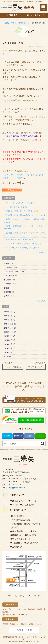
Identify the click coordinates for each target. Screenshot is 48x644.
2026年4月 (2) (9, 312)
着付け (35, 531)
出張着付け (8, 178)
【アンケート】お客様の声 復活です (19, 203)
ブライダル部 (9, 276)
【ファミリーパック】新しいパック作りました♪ (23, 244)
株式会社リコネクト (33, 642)
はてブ (29, 436)
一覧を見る (41, 252)
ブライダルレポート (12, 271)
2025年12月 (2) (10, 324)
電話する (12, 15)
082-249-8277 (14, 482)
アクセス (34, 501)
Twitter (7, 436)
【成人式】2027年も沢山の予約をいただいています (25, 215)
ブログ (15, 505)
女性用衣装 (17, 524)
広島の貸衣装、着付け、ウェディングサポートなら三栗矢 (22, 2)
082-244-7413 (14, 479)
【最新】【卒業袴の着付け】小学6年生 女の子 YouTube (24, 227)
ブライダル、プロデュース (17, 175)
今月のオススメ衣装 (21, 520)
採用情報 (7, 292)
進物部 (6, 288)
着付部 (6, 263)
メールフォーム (36, 15)
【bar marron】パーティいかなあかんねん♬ (21, 248)
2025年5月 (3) (9, 348)
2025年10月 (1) (10, 332)
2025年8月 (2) (9, 340)
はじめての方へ (19, 501)
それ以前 (7, 356)
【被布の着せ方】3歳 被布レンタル (19, 240)
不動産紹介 (17, 543)
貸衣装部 (7, 284)
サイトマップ (34, 596)
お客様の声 (17, 547)
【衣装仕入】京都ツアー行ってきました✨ (21, 211)
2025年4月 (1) (9, 352)
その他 (6, 296)
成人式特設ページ (20, 531)
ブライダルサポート (21, 539)
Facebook (18, 436)
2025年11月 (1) (10, 328)
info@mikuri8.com (17, 488)
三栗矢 (20, 178)
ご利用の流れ (32, 543)
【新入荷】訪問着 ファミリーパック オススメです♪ (24, 234)
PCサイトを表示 (24, 630)
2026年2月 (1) (9, 316)
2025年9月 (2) (9, 336)
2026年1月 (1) (9, 320)
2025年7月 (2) (9, 344)
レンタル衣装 (37, 175)
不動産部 (7, 280)
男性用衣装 (29, 524)
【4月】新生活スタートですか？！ (18, 207)
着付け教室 (31, 535)
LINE (40, 436)
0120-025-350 (16, 476)
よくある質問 (28, 505)
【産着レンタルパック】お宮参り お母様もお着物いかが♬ (24, 221)
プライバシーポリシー (17, 596)
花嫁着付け (17, 535)
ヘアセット (8, 267)
